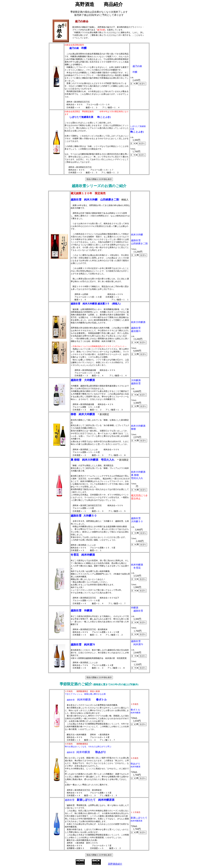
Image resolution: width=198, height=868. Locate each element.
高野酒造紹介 (115, 864)
